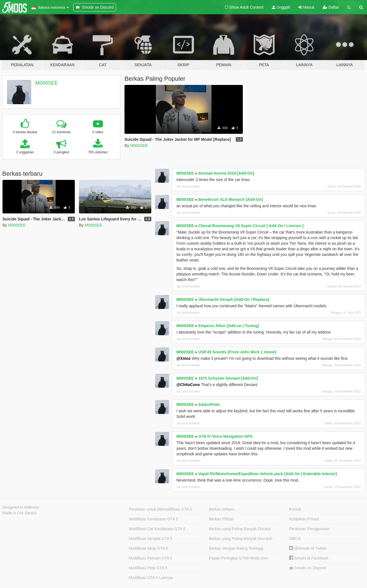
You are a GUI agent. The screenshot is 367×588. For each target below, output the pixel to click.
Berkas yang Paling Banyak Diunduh (241, 539)
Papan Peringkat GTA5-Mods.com (239, 558)
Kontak (295, 509)
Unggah (281, 7)
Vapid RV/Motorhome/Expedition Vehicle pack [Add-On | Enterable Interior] (268, 474)
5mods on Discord (308, 568)
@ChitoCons (188, 385)
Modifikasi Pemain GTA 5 (150, 558)
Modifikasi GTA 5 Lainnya (151, 578)
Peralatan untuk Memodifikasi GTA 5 (160, 509)
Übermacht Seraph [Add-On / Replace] (234, 299)
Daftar (331, 7)
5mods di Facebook (309, 558)
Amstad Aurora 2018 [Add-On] (226, 173)
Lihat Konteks (188, 186)
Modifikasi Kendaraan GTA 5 (153, 519)
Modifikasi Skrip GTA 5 (148, 548)
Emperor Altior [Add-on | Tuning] (229, 326)
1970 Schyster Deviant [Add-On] (228, 378)
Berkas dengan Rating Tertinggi (236, 548)
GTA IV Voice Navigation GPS (226, 436)
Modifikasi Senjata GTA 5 (150, 539)
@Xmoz (183, 358)
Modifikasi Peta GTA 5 (148, 568)
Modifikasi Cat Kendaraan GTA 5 (157, 529)
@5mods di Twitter (308, 548)
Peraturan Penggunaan (309, 529)
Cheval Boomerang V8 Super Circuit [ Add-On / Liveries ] (251, 226)
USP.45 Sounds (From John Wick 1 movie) (238, 352)
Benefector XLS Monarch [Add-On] (231, 199)
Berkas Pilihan (222, 519)
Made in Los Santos (20, 513)
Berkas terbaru (222, 509)
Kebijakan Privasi (304, 519)
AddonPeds (209, 404)
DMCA (295, 539)
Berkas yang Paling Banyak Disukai (240, 529)
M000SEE (47, 83)
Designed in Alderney (21, 507)
